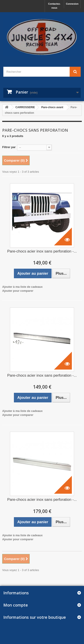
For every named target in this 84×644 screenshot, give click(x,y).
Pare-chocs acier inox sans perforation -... (42, 251)
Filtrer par (9, 147)
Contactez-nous (54, 6)
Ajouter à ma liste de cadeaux (22, 287)
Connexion (72, 4)
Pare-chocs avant (52, 107)
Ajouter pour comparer (18, 291)
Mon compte (16, 605)
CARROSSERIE (25, 107)
